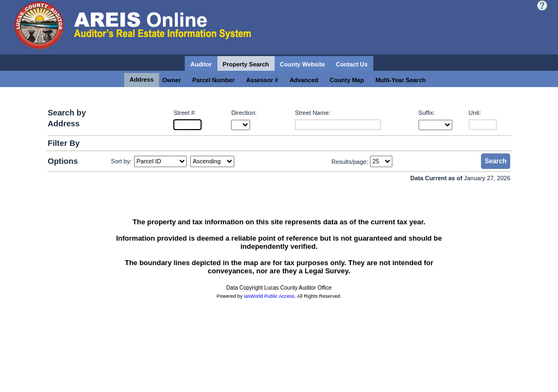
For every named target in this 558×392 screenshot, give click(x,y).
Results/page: (350, 161)
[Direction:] (241, 125)
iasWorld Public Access (269, 296)
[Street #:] (187, 125)
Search (495, 161)
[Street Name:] (338, 125)
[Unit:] (483, 125)
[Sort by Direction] (212, 161)
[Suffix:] (435, 125)
